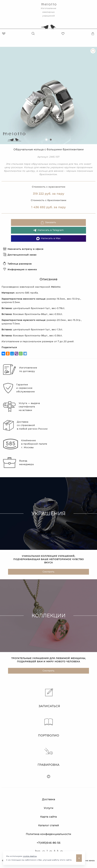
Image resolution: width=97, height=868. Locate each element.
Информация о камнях (20, 269)
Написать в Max (48, 239)
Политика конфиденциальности (49, 834)
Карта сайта (49, 817)
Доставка (49, 799)
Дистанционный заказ (20, 255)
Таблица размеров (17, 264)
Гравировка (49, 757)
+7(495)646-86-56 (49, 843)
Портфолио (49, 727)
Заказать (48, 223)
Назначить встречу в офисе (23, 249)
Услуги (49, 808)
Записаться (49, 698)
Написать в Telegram (48, 230)
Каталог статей (49, 825)
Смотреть (49, 572)
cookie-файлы (30, 856)
